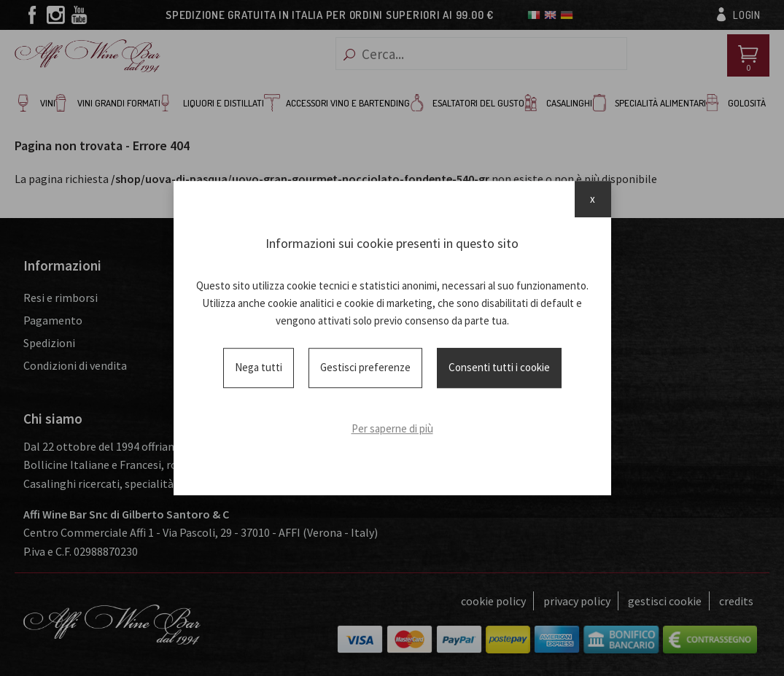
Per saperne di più (392, 428)
